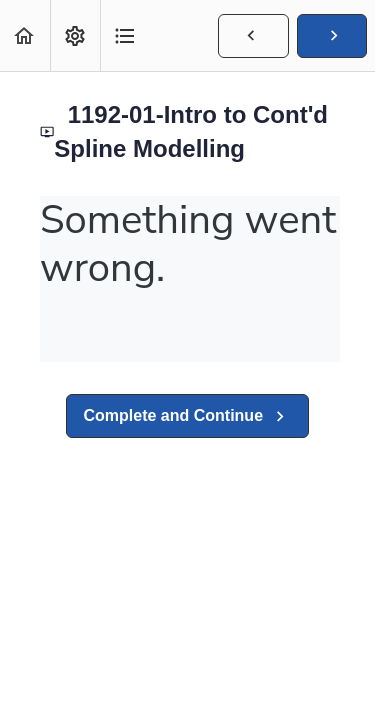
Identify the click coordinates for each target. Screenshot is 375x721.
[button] (25, 35)
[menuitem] (75, 35)
